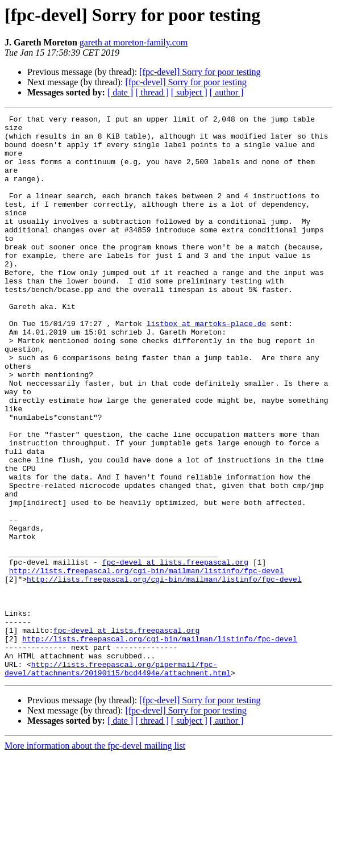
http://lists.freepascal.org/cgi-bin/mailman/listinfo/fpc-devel (147, 662)
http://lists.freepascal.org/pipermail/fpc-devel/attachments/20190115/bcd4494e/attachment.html (118, 780)
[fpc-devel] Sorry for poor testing (200, 72)
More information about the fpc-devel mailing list (95, 858)
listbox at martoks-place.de (207, 366)
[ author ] (227, 92)
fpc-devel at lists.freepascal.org (175, 652)
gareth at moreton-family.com (134, 42)
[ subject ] (189, 92)
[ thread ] (152, 92)
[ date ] (120, 92)
